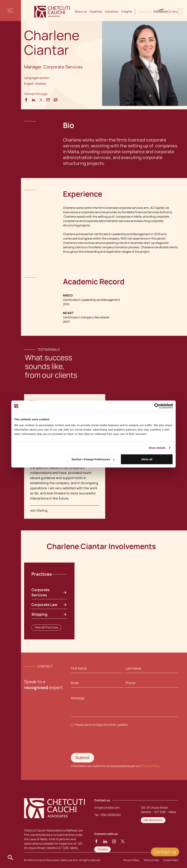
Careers (102, 849)
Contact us (165, 852)
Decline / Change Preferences (93, 459)
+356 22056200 (110, 815)
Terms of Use (151, 860)
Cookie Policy (171, 860)
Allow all (147, 459)
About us (81, 12)
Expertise (96, 12)
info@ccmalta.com (107, 808)
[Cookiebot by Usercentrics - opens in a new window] (157, 406)
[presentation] (99, 740)
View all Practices (46, 627)
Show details (157, 448)
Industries (112, 12)
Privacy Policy (150, 766)
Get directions (153, 820)
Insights (127, 12)
